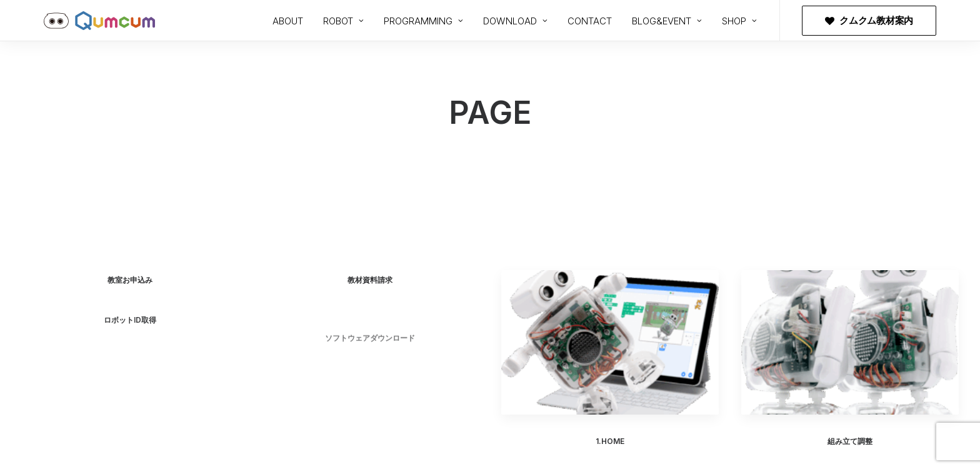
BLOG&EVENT (667, 21)
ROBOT (343, 21)
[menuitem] (288, 21)
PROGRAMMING (423, 21)
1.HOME (610, 441)
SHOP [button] (739, 21)
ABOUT (288, 21)
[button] (610, 342)
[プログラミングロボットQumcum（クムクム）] (99, 21)
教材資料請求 (370, 280)
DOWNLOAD (515, 21)
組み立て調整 (850, 445)
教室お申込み (130, 280)
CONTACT (590, 21)
